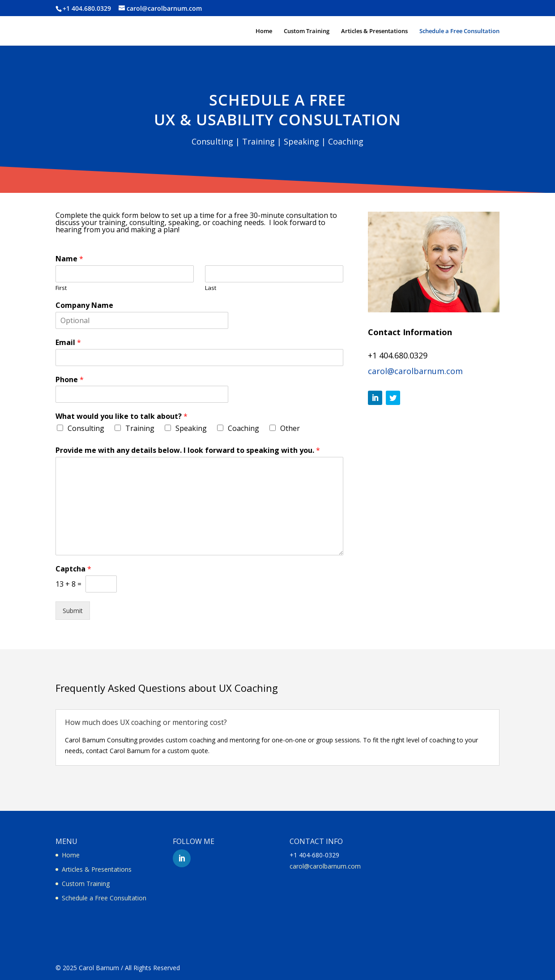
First (61, 288)
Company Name (84, 305)
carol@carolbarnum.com (415, 371)
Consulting (86, 428)
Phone (70, 380)
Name (69, 259)
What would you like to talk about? (122, 416)
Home (264, 31)
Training (140, 428)
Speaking (191, 428)
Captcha (73, 569)
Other (290, 428)
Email (68, 343)
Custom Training (307, 31)
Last (211, 288)
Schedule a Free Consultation (459, 31)
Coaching (243, 428)
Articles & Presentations (374, 31)
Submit (73, 611)
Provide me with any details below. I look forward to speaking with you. (188, 450)
